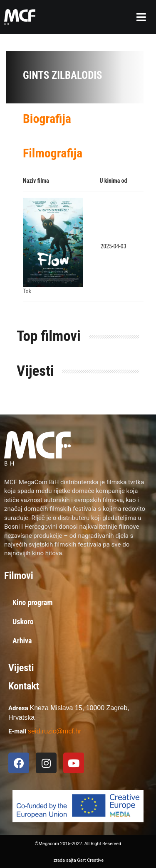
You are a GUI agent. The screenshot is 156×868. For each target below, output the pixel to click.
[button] (141, 17)
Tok (27, 291)
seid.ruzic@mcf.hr (54, 731)
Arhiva (22, 641)
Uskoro (23, 622)
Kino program (33, 602)
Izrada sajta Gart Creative (78, 860)
